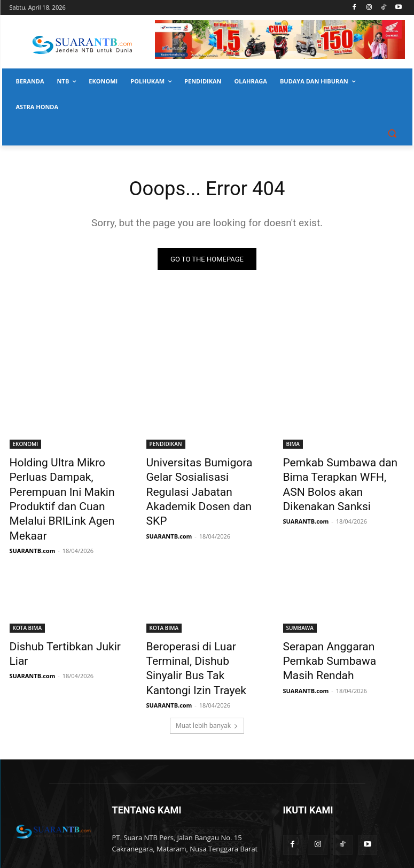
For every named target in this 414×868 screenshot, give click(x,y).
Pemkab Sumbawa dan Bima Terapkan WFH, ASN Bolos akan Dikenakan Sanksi (341, 474)
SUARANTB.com (33, 512)
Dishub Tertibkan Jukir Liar (63, 606)
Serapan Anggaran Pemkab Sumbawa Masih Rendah (338, 612)
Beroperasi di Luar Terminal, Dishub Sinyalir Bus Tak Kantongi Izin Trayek (202, 618)
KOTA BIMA (28, 589)
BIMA (293, 445)
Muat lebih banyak (207, 663)
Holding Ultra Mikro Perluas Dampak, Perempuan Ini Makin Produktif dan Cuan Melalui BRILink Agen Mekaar (68, 480)
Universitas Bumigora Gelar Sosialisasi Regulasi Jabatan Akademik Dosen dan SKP (204, 474)
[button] (392, 133)
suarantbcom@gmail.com (192, 809)
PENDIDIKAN (166, 445)
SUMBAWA (300, 589)
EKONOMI (26, 445)
